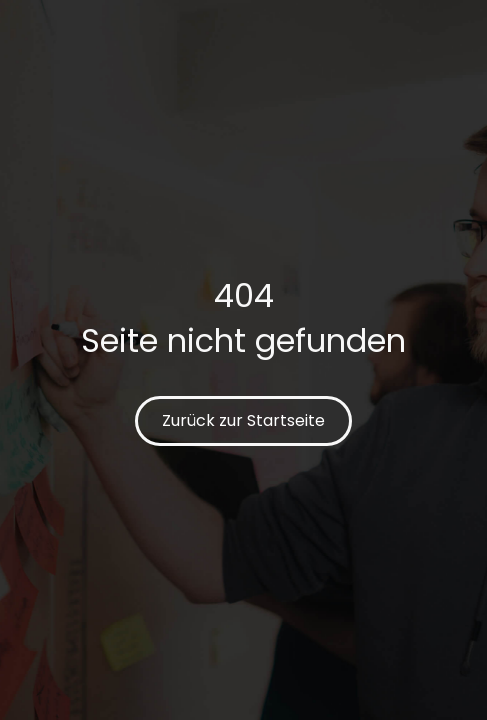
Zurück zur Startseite (243, 420)
